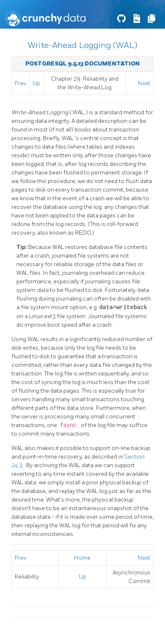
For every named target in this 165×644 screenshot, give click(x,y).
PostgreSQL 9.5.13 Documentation (82, 64)
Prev (21, 83)
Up (36, 83)
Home (82, 558)
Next (144, 83)
